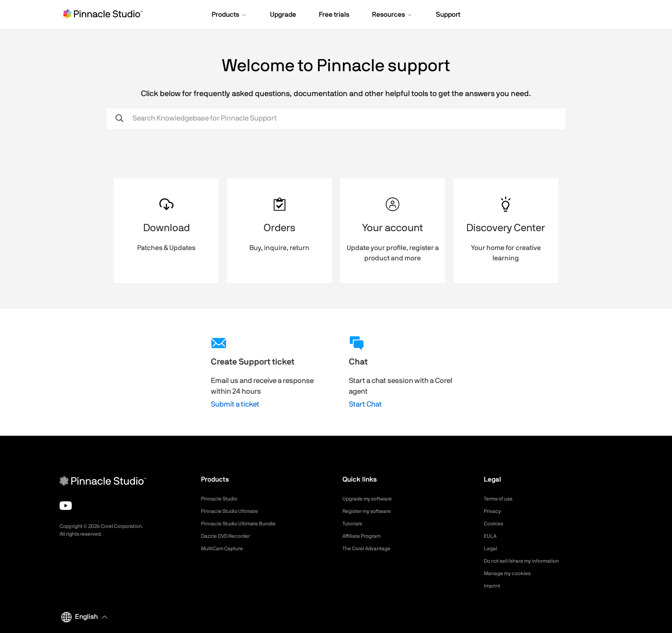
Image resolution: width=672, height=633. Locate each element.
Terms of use (501, 499)
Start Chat (365, 404)
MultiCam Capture (225, 549)
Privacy (494, 511)
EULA (491, 536)
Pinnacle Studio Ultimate (234, 511)
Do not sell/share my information (528, 561)
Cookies (495, 524)
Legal (491, 549)
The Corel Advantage (370, 549)
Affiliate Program (365, 536)
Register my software (371, 511)
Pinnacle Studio (222, 499)
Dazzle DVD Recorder (230, 536)
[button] (229, 15)
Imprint (493, 586)
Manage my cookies (511, 573)
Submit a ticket (235, 404)
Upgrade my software (371, 499)
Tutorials (354, 524)
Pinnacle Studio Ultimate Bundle (244, 524)
